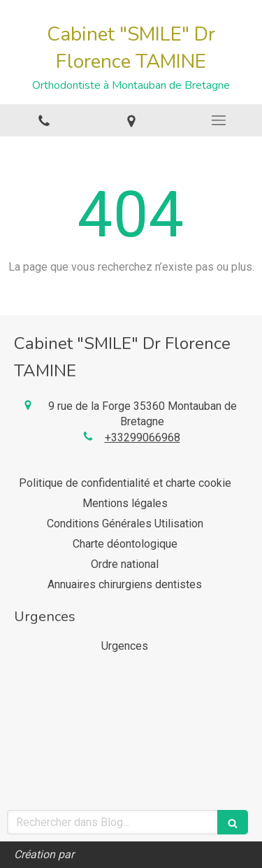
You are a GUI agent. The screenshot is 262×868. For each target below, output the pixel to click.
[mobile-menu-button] (218, 120)
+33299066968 (143, 437)
